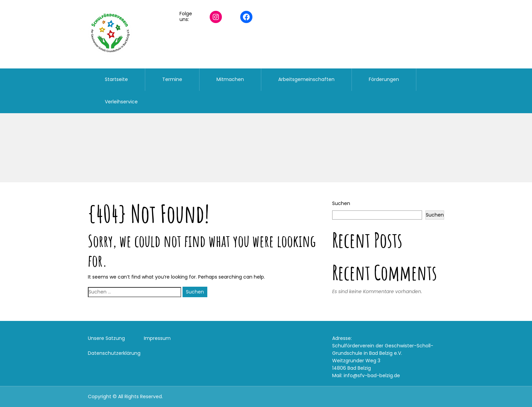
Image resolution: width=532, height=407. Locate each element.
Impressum (157, 338)
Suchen (341, 203)
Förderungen (384, 79)
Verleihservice (121, 102)
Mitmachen (230, 79)
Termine (172, 79)
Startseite (116, 79)
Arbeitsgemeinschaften (306, 79)
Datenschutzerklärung (114, 353)
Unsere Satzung (106, 338)
